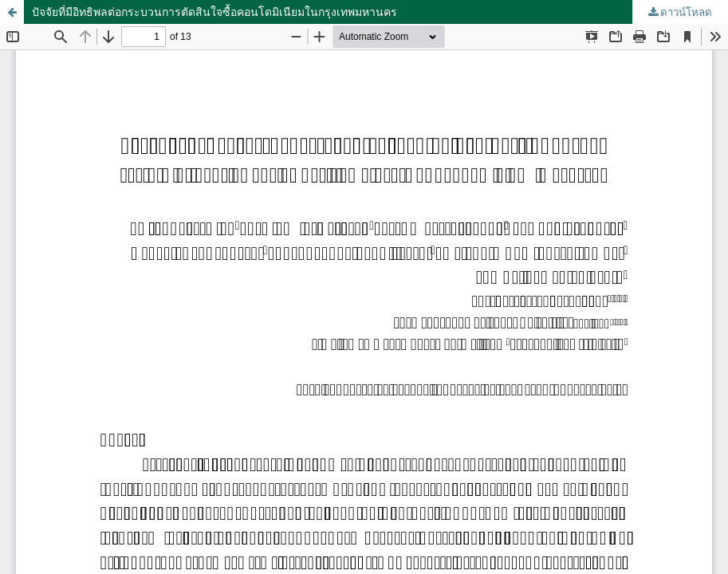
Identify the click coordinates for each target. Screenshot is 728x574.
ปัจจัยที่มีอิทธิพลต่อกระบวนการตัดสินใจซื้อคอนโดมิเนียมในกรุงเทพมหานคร (214, 12)
